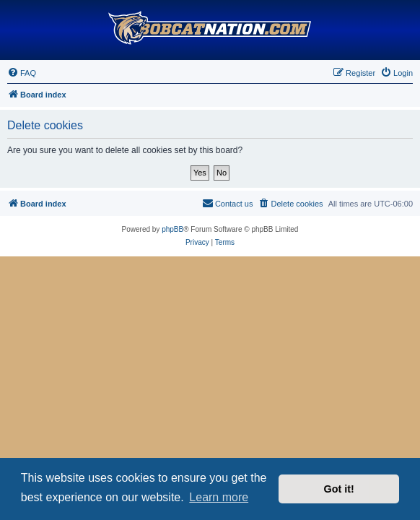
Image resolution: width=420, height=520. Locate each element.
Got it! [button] (339, 489)
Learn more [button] (219, 497)
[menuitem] (22, 73)
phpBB (172, 229)
